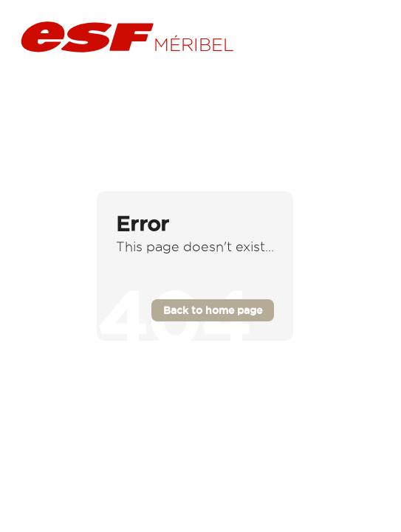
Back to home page (213, 310)
